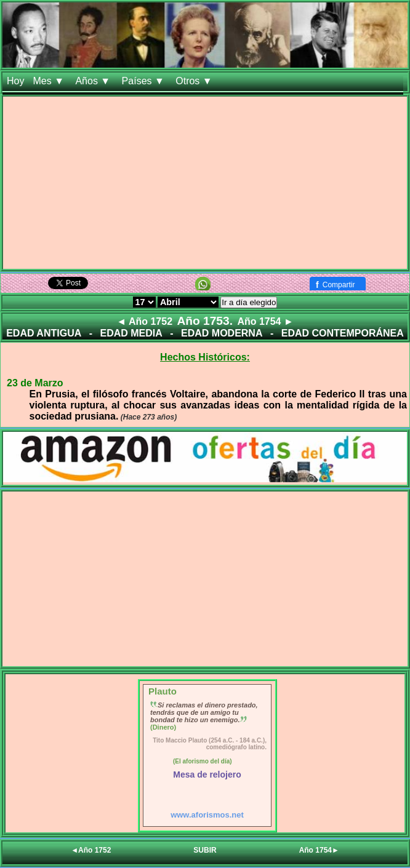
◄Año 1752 (91, 850)
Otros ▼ (195, 81)
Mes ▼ (50, 81)
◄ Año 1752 (144, 321)
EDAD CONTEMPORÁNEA (343, 333)
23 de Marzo (35, 383)
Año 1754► (319, 850)
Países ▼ (145, 81)
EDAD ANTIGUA (44, 333)
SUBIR (205, 850)
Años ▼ (94, 81)
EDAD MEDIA (131, 333)
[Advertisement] (205, 183)
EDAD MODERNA (222, 333)
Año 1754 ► (265, 321)
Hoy (15, 81)
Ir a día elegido (249, 302)
